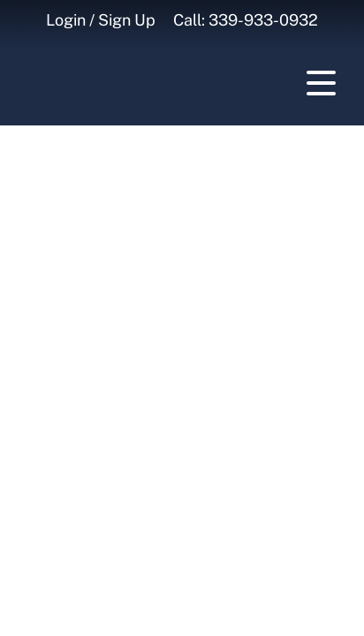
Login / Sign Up (101, 20)
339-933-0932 (263, 20)
